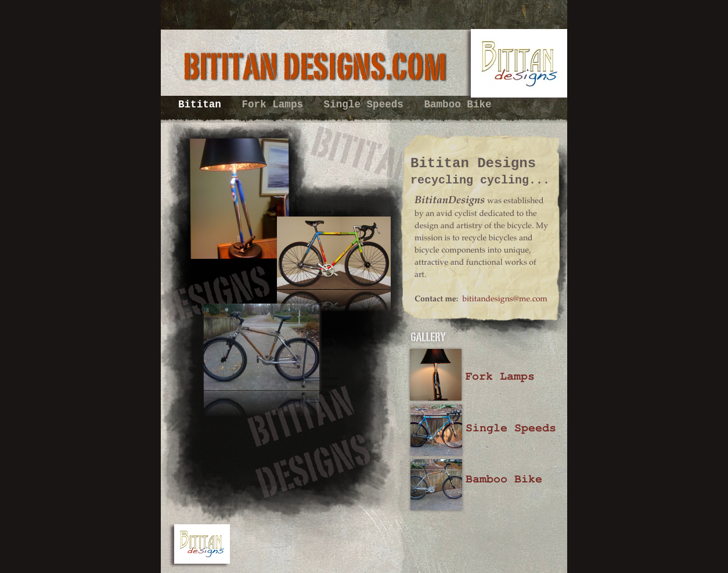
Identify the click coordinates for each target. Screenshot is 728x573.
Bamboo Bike (457, 104)
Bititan (203, 104)
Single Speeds (367, 104)
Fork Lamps (275, 104)
